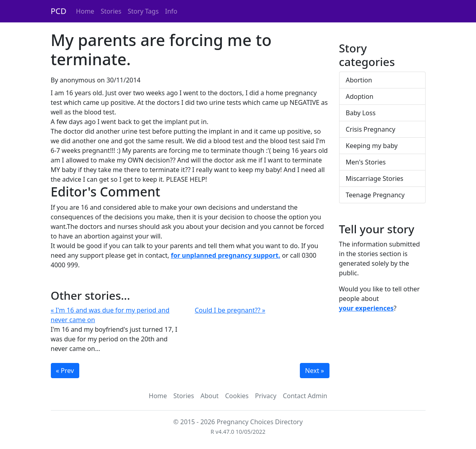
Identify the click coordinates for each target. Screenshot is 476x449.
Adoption (360, 96)
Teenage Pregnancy (375, 195)
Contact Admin (305, 396)
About (210, 396)
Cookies (237, 396)
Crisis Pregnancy (371, 129)
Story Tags (143, 11)
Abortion (359, 80)
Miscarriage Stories (375, 178)
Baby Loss (361, 113)
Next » (314, 371)
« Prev (65, 371)
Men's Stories (366, 162)
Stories (111, 11)
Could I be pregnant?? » (230, 310)
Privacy (266, 396)
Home (85, 11)
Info (171, 11)
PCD (59, 11)
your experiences (367, 308)
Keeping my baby (372, 146)
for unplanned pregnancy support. (226, 255)
